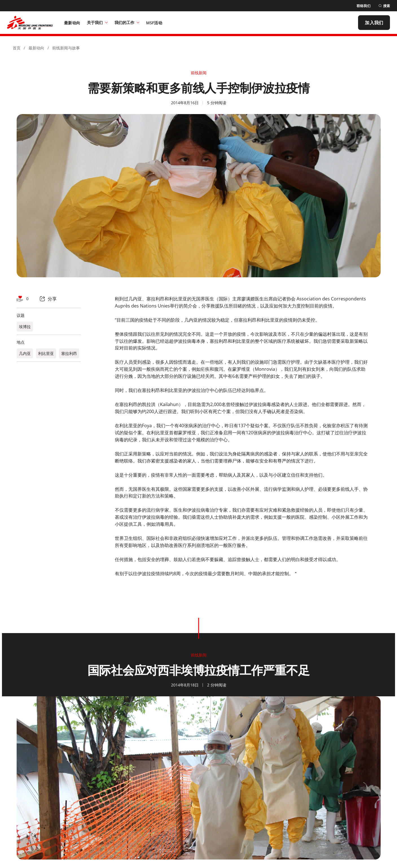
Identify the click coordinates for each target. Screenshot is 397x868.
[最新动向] (72, 23)
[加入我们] (374, 23)
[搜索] (384, 6)
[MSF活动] (154, 23)
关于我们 (97, 22)
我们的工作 (127, 22)
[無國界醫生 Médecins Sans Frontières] (30, 23)
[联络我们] (364, 6)
